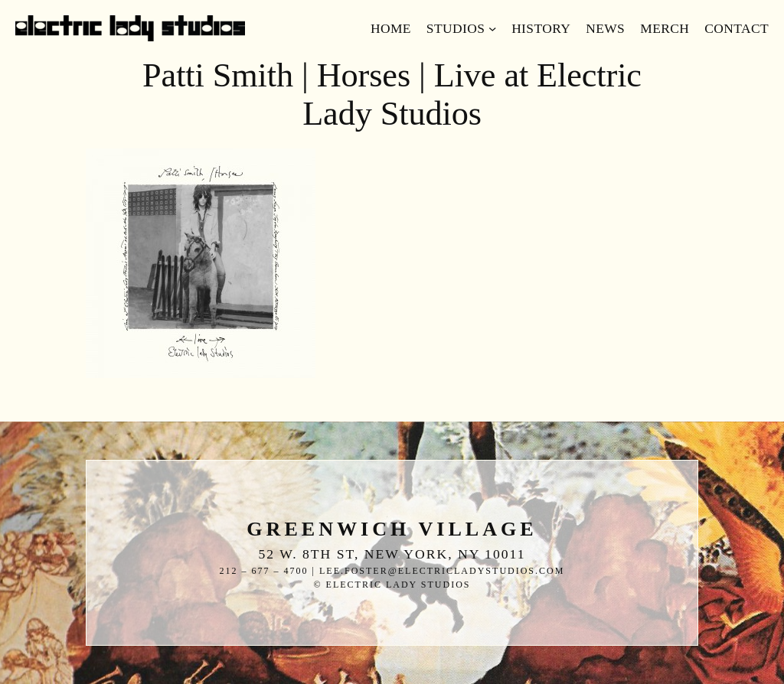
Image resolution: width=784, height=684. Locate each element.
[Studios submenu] (492, 28)
